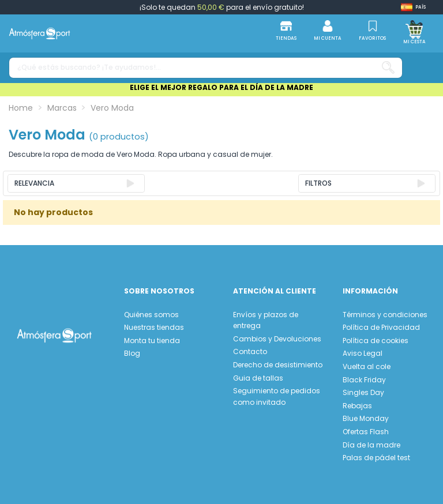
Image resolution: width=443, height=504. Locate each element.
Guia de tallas (258, 378)
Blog (132, 353)
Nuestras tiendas (154, 327)
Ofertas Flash (366, 432)
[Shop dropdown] (413, 7)
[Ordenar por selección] (76, 183)
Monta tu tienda (152, 341)
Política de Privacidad (381, 327)
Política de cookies (376, 341)
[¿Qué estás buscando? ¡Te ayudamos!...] (388, 68)
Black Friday (364, 380)
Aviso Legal (363, 353)
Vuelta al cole (367, 366)
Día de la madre (371, 445)
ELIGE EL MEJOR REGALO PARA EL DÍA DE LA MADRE (221, 87)
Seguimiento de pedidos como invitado (277, 396)
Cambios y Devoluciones (277, 339)
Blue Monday (366, 418)
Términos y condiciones (385, 315)
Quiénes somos (151, 315)
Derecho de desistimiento (278, 365)
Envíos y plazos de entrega (266, 320)
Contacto (250, 351)
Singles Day (363, 392)
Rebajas (357, 406)
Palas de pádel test (376, 458)
